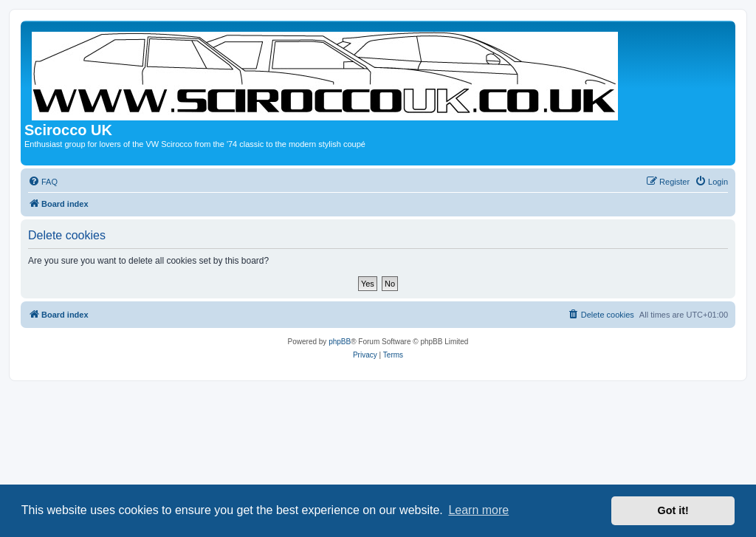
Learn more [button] (478, 510)
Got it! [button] (673, 510)
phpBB (340, 342)
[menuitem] (43, 182)
